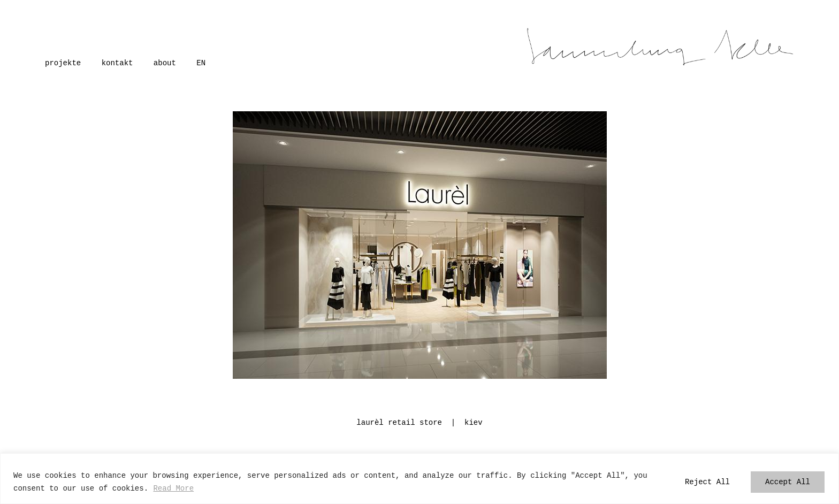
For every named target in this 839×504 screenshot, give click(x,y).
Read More (173, 488)
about (165, 62)
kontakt (117, 62)
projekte (63, 62)
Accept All (788, 482)
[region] (419, 479)
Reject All (707, 482)
